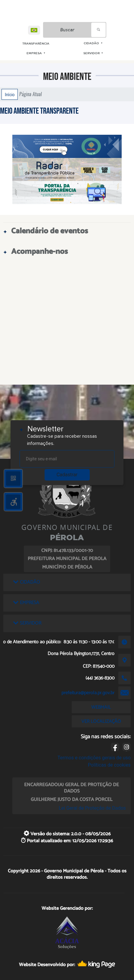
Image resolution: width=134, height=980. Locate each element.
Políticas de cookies (109, 765)
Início (10, 94)
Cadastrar (67, 475)
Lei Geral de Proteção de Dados (92, 808)
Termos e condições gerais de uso (94, 758)
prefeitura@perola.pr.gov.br (88, 693)
